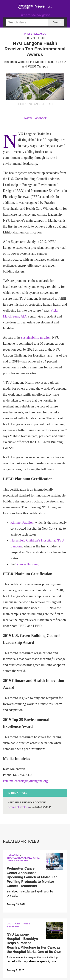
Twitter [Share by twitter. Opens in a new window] (28, 118)
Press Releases (35, 34)
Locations (14, 924)
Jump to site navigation (35, 15)
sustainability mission (36, 338)
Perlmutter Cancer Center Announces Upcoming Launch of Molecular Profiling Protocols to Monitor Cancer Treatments (32, 877)
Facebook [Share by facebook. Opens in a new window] (40, 118)
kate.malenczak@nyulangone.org (25, 781)
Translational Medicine (23, 858)
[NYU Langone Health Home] (25, 6)
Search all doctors (18, 807)
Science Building (27, 564)
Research (13, 855)
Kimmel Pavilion (22, 523)
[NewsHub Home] (43, 6)
